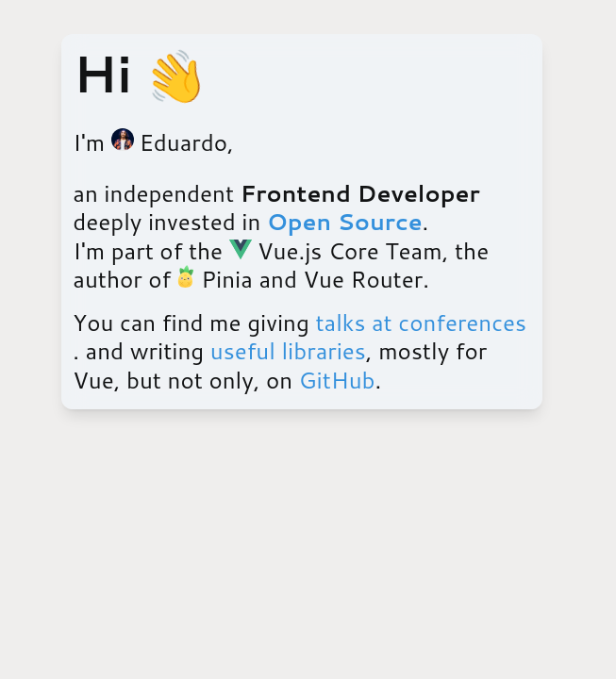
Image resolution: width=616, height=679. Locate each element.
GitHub (337, 380)
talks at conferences (421, 323)
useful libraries (288, 351)
